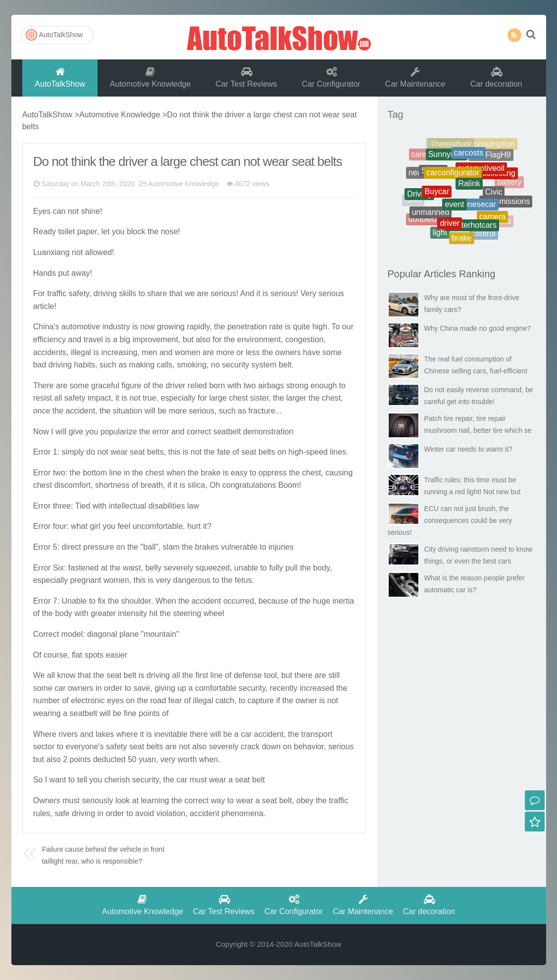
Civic (494, 197)
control (484, 235)
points (149, 713)
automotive (81, 327)
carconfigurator (453, 179)
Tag (396, 114)
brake (211, 473)
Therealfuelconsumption (473, 146)
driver (175, 386)
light (440, 234)
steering (187, 613)
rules (42, 813)
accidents (50, 352)
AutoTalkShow (279, 37)
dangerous (192, 580)
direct (71, 547)
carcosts (469, 157)
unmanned (431, 216)
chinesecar (477, 210)
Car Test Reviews (246, 77)
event (454, 210)
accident (81, 411)
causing (339, 473)
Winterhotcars (472, 229)
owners (288, 352)
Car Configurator (331, 77)
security (235, 365)
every (76, 747)
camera (492, 220)
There (44, 386)
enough (324, 386)
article (44, 306)
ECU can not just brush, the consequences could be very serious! (450, 520)
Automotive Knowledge (151, 77)
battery (509, 183)
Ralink (469, 190)
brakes (207, 547)
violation (171, 813)
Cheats (502, 163)
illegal (81, 352)
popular (114, 432)
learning (155, 800)
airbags (271, 386)
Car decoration (496, 77)
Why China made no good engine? (478, 328)
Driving (419, 197)
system (264, 365)
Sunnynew (447, 158)
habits (84, 365)
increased (317, 688)
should (133, 601)
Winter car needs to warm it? (468, 449)
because (274, 601)
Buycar (437, 197)
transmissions (506, 203)
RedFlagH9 (491, 157)
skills (127, 293)
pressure (99, 547)
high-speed (308, 452)
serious (223, 293)
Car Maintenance (415, 77)
